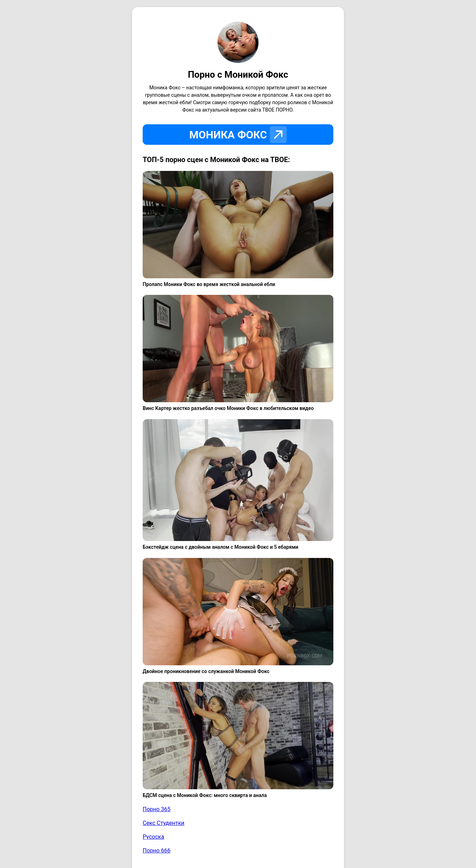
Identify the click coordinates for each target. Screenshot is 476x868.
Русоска (153, 837)
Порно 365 (157, 809)
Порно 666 (157, 851)
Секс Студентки (163, 823)
